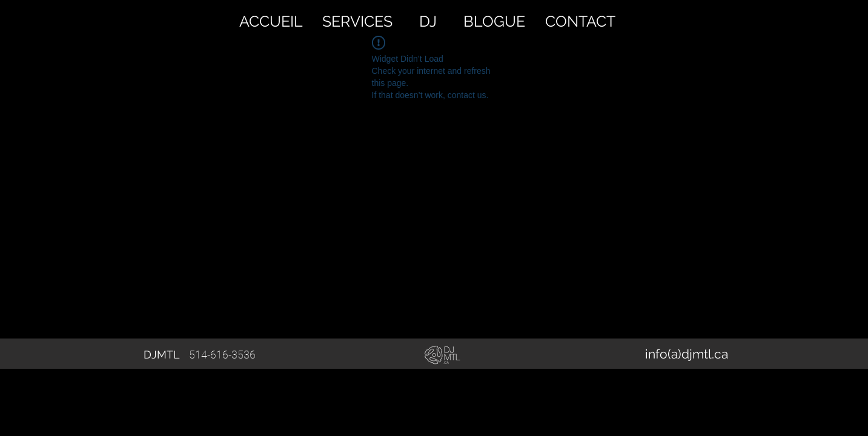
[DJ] (428, 21)
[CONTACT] (580, 21)
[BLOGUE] (494, 21)
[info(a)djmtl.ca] (687, 354)
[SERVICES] (357, 21)
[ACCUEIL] (271, 21)
